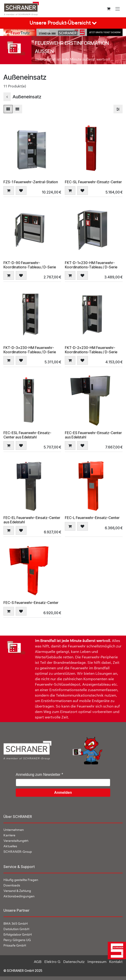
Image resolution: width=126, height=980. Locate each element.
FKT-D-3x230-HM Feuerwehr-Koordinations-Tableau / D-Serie (30, 350)
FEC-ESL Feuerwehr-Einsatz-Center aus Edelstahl (27, 435)
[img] (117, 951)
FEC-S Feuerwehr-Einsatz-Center (31, 603)
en (16, 840)
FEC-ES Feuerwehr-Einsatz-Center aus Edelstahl (93, 435)
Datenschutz (74, 962)
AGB (38, 962)
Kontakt (116, 962)
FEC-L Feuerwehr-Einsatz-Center (92, 518)
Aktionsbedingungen (19, 896)
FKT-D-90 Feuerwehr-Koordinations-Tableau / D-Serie (30, 265)
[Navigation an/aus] (118, 9)
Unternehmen (14, 830)
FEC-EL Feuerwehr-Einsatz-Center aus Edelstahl (32, 520)
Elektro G (52, 962)
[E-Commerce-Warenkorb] (109, 9)
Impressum (97, 962)
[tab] (63, 23)
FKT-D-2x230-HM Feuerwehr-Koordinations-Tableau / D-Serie (91, 350)
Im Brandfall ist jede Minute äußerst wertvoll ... (74, 59)
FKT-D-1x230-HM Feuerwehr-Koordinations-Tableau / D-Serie (91, 265)
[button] (9, 190)
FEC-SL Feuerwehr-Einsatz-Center (93, 182)
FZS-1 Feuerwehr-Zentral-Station (31, 182)
